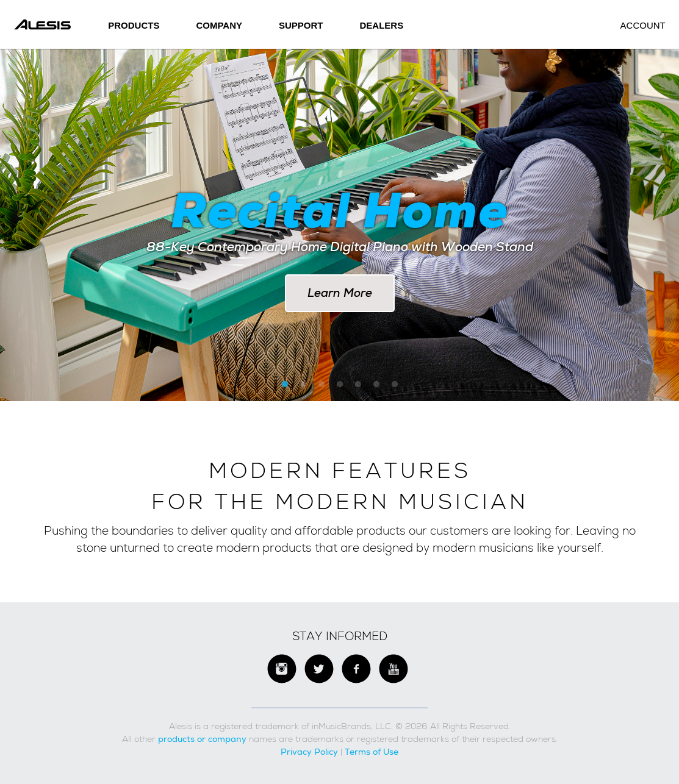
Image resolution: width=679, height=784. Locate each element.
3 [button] (322, 385)
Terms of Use (372, 752)
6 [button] (376, 385)
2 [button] (303, 385)
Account (643, 25)
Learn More (340, 293)
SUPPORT (301, 25)
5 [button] (358, 385)
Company (219, 25)
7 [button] (395, 385)
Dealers (382, 25)
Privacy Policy (309, 752)
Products (134, 25)
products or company (202, 739)
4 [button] (340, 385)
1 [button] (285, 385)
